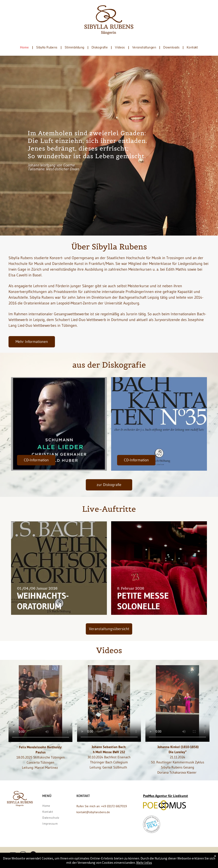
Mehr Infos (144, 862)
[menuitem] (25, 47)
